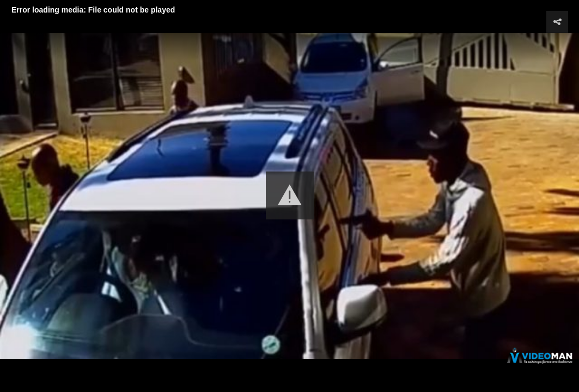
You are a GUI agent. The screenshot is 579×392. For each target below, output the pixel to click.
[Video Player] (289, 196)
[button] (290, 195)
